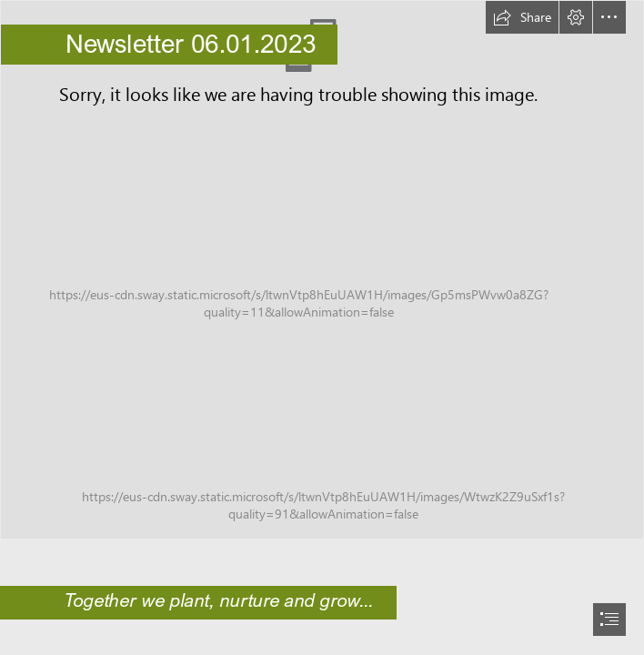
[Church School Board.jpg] (322, 270)
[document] (322, 327)
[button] (522, 17)
